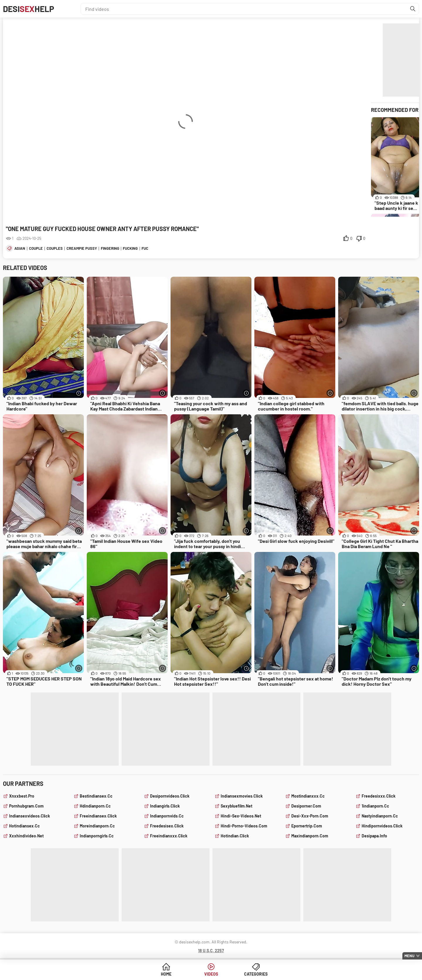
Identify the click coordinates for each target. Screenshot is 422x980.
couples (55, 248)
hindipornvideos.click (382, 826)
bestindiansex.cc (96, 796)
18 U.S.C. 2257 (211, 951)
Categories (256, 974)
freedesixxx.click (378, 796)
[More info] (79, 393)
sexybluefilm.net (236, 806)
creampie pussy (82, 248)
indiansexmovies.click (242, 796)
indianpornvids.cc (167, 816)
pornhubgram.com (26, 806)
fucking (130, 248)
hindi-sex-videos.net (241, 816)
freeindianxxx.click (169, 836)
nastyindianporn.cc (380, 816)
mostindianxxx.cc (308, 796)
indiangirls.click (165, 806)
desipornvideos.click (170, 796)
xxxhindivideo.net (26, 836)
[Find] (413, 9)
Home (166, 974)
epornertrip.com (307, 826)
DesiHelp (29, 9)
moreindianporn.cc (97, 826)
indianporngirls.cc (97, 836)
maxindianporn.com (310, 836)
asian (20, 248)
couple (36, 248)
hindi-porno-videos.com (244, 826)
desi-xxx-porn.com (310, 816)
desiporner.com (306, 806)
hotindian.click (235, 836)
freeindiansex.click (98, 816)
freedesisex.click (167, 826)
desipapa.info (374, 836)
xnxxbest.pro (22, 796)
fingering (110, 248)
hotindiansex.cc (24, 826)
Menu (409, 956)
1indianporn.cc (375, 806)
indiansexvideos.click (29, 816)
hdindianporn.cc (95, 806)
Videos (211, 974)
